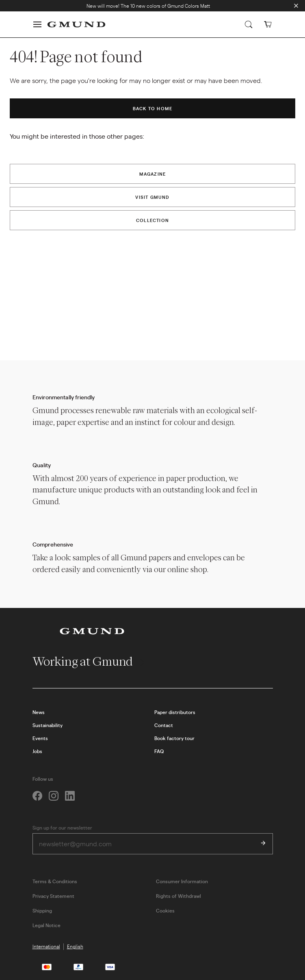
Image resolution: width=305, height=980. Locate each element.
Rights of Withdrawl (178, 896)
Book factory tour (174, 738)
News (39, 712)
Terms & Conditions (55, 881)
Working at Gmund (90, 661)
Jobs (37, 751)
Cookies (165, 910)
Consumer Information (182, 881)
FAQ (159, 751)
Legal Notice (47, 925)
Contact (164, 725)
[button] (37, 24)
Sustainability (48, 725)
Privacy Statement (53, 896)
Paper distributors (175, 712)
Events (40, 738)
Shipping (42, 910)
